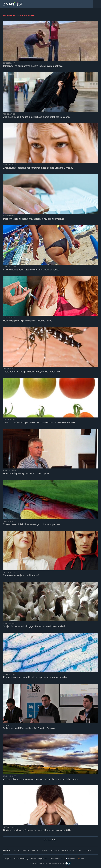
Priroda (35, 850)
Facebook (72, 859)
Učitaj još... (50, 840)
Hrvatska (87, 850)
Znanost (44, 863)
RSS (82, 859)
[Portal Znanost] (38, 4)
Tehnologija (55, 850)
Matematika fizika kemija (71, 850)
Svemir (16, 850)
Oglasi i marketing (21, 859)
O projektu (7, 859)
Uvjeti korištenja (56, 859)
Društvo (44, 850)
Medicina (26, 850)
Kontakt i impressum (39, 859)
